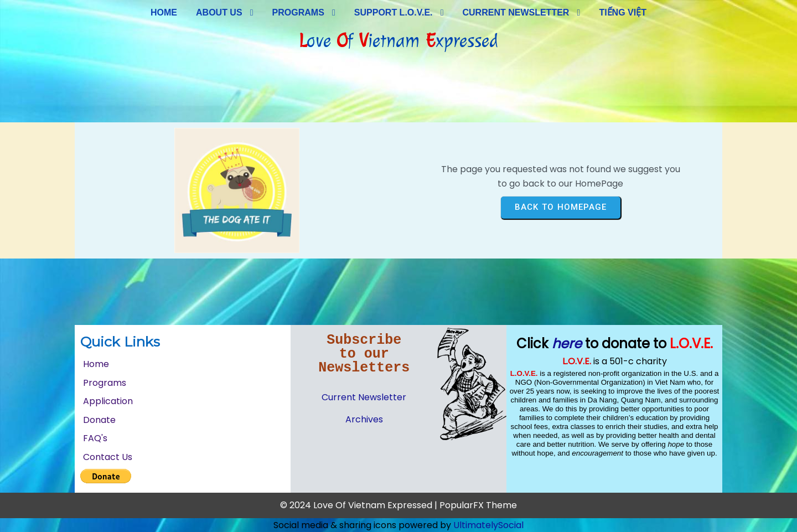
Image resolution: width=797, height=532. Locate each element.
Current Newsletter (364, 397)
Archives (364, 419)
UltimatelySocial (488, 525)
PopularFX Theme (478, 505)
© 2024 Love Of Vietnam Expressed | (360, 505)
